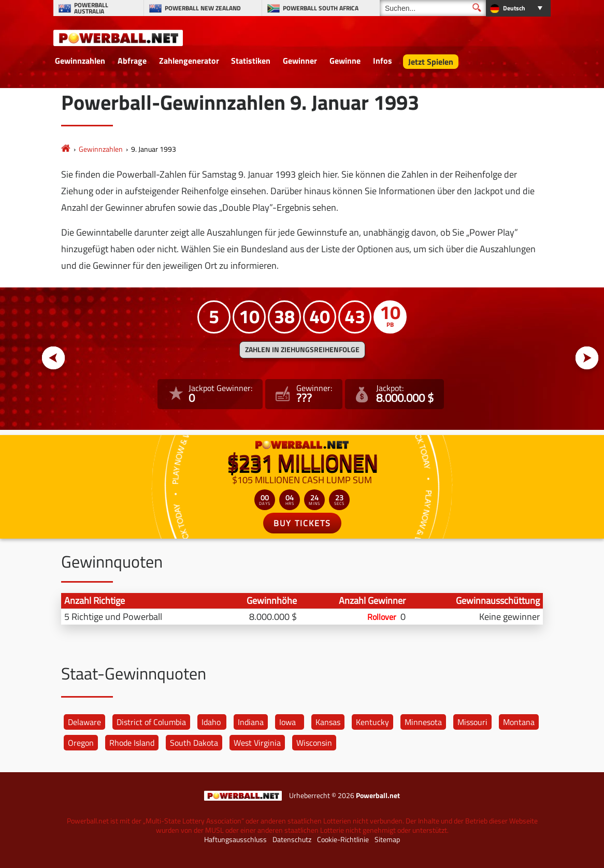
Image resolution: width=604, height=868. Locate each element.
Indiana (251, 722)
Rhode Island (132, 743)
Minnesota (423, 722)
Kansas (328, 722)
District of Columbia (151, 722)
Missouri (472, 722)
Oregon (81, 743)
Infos (383, 61)
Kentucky (372, 722)
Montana (519, 722)
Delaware (84, 722)
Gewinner (300, 61)
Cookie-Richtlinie (343, 840)
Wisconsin (314, 743)
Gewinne (345, 61)
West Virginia (257, 743)
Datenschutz (292, 840)
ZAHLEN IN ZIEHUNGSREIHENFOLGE (302, 350)
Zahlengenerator (189, 61)
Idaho (211, 722)
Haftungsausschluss (235, 840)
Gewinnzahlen (80, 61)
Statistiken (251, 61)
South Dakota (194, 743)
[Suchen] (433, 8)
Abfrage (132, 61)
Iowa (287, 722)
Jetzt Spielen (431, 62)
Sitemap (387, 840)
